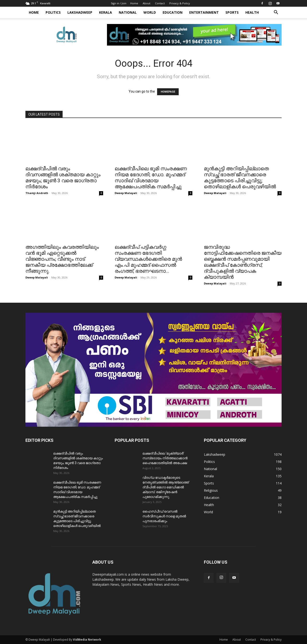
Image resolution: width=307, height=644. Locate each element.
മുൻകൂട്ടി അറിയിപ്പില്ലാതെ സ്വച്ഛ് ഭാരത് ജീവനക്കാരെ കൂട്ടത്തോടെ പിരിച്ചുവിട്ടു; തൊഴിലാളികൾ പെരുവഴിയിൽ (240, 178)
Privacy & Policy (180, 3)
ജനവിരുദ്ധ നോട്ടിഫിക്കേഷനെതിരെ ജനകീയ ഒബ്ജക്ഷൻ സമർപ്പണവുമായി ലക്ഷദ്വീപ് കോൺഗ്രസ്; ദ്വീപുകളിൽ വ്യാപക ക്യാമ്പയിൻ (243, 262)
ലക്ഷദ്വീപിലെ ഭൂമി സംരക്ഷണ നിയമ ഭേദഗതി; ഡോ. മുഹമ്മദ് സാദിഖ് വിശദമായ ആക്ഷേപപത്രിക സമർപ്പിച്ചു (151, 178)
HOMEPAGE (168, 92)
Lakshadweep (80, 12)
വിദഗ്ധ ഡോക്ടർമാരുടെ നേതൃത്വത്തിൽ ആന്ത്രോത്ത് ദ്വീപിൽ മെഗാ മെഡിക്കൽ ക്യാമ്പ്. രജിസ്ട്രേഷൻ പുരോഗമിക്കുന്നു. (166, 487)
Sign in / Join (119, 3)
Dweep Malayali (126, 193)
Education (173, 12)
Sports (232, 12)
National (128, 12)
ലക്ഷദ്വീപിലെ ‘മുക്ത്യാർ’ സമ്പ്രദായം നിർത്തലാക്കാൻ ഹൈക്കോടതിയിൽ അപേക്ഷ (165, 458)
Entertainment (204, 12)
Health (252, 12)
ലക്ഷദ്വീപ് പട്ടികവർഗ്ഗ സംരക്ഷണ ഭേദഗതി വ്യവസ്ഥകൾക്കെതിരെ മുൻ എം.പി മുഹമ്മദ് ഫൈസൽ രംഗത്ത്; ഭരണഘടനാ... (148, 259)
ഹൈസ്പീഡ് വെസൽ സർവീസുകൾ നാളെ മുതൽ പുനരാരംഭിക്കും (164, 516)
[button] (276, 13)
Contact (160, 3)
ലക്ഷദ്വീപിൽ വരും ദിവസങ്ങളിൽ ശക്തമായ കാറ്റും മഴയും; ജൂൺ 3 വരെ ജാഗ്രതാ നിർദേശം (63, 178)
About (147, 3)
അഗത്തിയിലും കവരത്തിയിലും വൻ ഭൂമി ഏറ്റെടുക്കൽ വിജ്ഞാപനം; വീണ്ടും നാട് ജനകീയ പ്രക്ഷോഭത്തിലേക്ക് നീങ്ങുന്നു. (62, 259)
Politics (53, 12)
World (150, 12)
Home (134, 3)
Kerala (106, 12)
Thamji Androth (37, 193)
